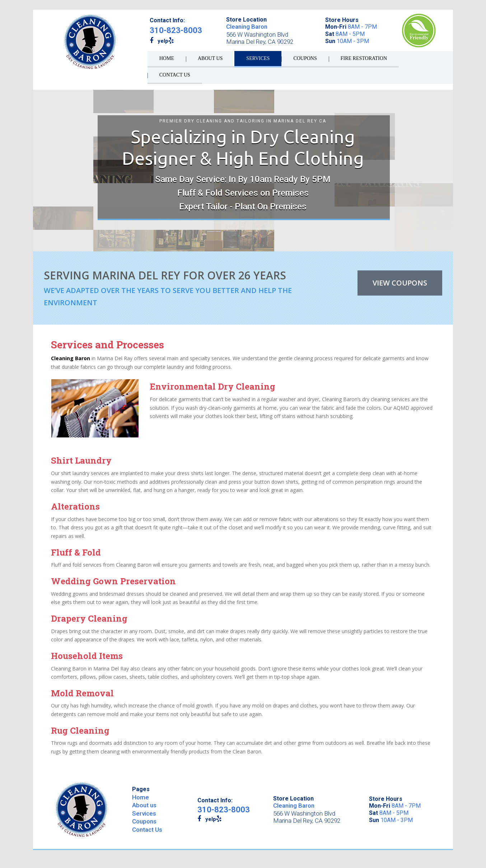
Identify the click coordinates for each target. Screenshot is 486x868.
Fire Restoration (364, 58)
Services (144, 813)
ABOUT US (210, 58)
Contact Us (147, 830)
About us (144, 805)
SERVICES (258, 58)
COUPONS (305, 58)
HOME (167, 58)
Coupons (144, 821)
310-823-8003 (176, 30)
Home (141, 797)
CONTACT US (175, 75)
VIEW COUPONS (400, 283)
